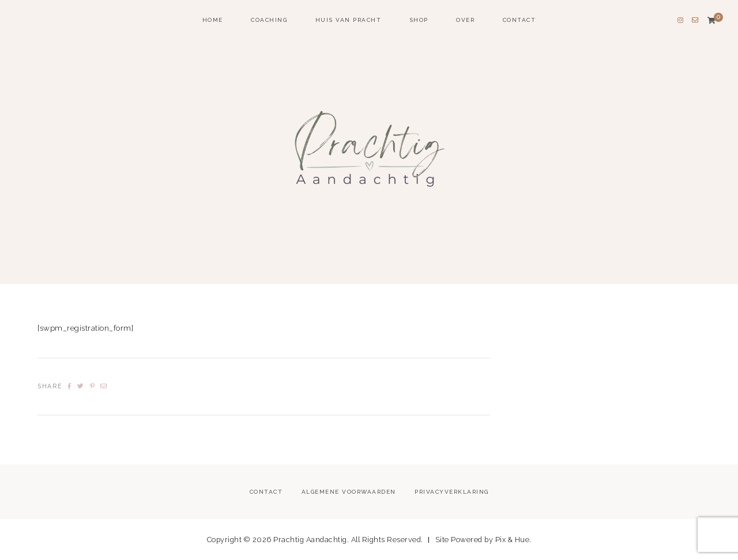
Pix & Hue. (513, 540)
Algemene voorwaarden (349, 492)
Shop (419, 20)
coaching (269, 20)
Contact (519, 20)
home (213, 20)
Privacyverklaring (452, 492)
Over (465, 20)
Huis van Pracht (349, 20)
